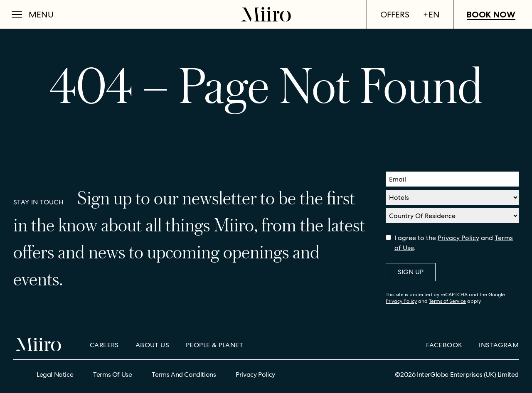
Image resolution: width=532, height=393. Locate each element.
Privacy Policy (458, 238)
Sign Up (411, 272)
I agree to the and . (454, 243)
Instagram (499, 345)
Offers (395, 15)
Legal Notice (55, 375)
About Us (152, 345)
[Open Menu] (33, 15)
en (431, 15)
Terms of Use (112, 375)
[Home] (266, 14)
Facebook (444, 345)
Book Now (491, 15)
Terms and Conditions (184, 375)
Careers (104, 345)
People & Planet (214, 345)
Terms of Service (447, 301)
